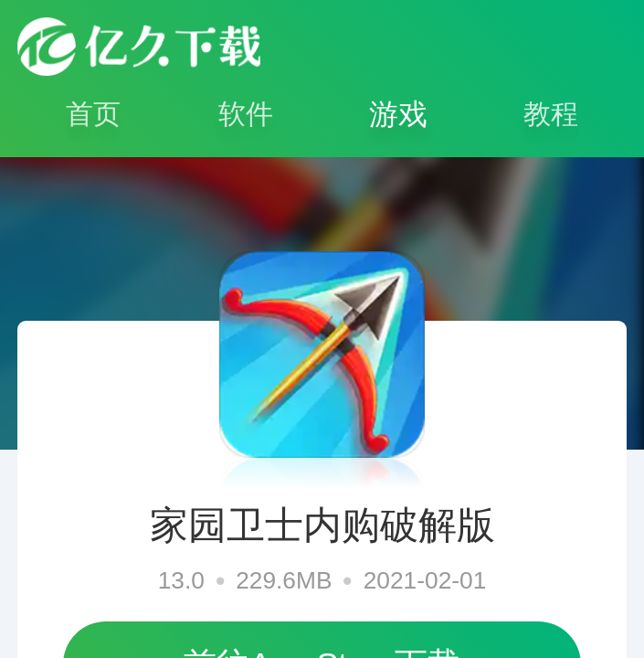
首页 (93, 114)
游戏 (398, 114)
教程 (551, 114)
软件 (246, 114)
